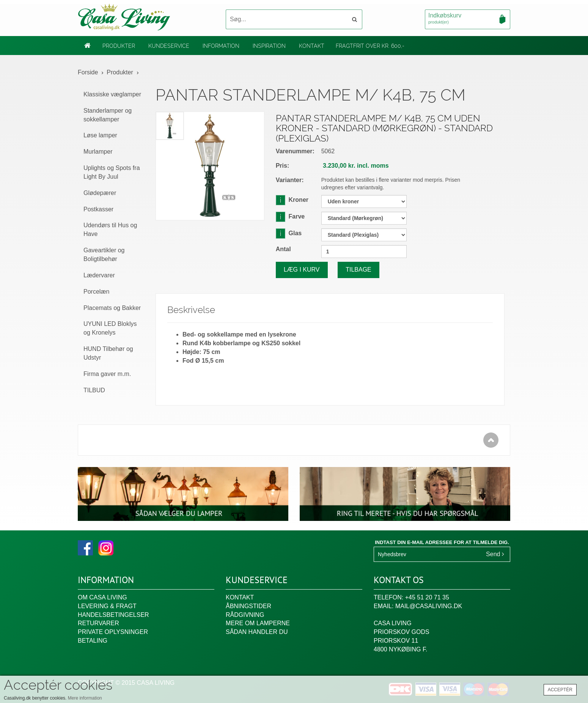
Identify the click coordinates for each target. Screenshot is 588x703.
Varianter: (290, 180)
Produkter (119, 46)
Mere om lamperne (258, 623)
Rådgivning (245, 615)
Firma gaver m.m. (107, 374)
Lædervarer (99, 275)
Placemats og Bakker (112, 308)
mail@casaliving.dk (429, 606)
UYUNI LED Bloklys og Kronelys (110, 328)
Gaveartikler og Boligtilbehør (104, 255)
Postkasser (98, 209)
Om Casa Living (102, 597)
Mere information (85, 698)
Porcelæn (96, 292)
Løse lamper (100, 135)
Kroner (292, 200)
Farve (290, 216)
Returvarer (98, 623)
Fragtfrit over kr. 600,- (370, 46)
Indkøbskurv (468, 19)
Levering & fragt (107, 606)
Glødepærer (100, 193)
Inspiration (269, 46)
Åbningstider (248, 606)
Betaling (93, 641)
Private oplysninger (113, 632)
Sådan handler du (257, 632)
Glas (289, 233)
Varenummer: (295, 151)
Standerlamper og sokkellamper (108, 115)
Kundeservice (169, 46)
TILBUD (94, 390)
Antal (283, 249)
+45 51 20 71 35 (427, 597)
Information (221, 46)
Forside (88, 72)
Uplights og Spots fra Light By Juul (112, 172)
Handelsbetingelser (113, 615)
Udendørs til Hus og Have (110, 230)
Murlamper (98, 152)
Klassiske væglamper (112, 94)
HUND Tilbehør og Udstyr (108, 353)
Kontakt (312, 46)
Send (495, 554)
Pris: (283, 166)
